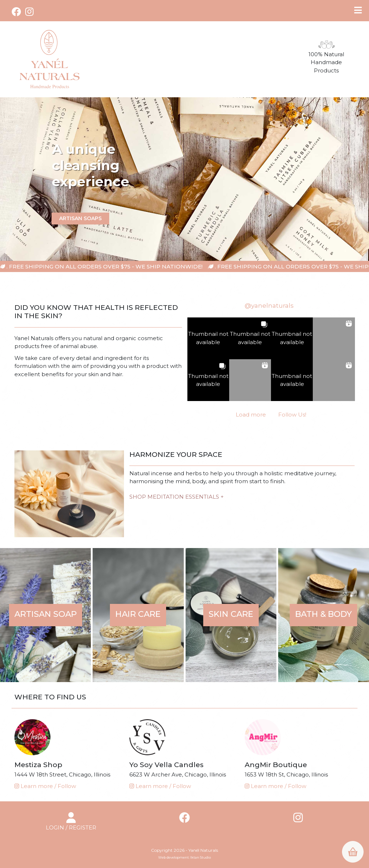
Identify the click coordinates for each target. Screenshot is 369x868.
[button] (208, 338)
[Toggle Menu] (358, 10)
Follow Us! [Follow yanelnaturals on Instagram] (292, 415)
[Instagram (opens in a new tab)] (29, 12)
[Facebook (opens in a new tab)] (17, 12)
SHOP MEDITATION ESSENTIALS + (177, 497)
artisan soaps (80, 218)
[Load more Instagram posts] (251, 415)
